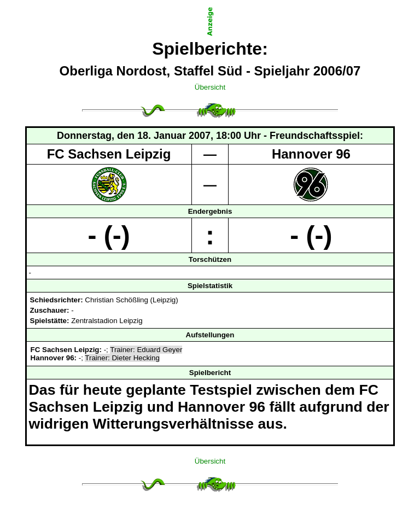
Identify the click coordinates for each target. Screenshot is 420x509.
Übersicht (210, 87)
